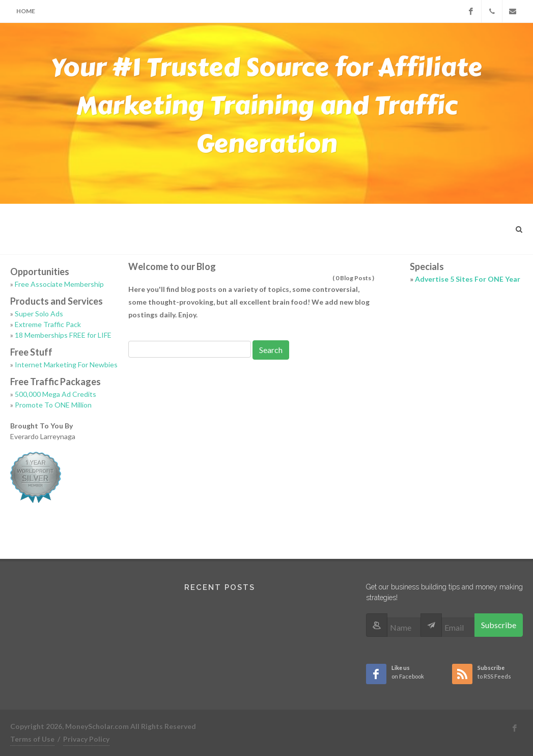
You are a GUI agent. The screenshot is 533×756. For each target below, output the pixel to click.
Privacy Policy (86, 739)
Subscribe (499, 625)
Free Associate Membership (59, 284)
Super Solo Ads (39, 314)
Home (26, 11)
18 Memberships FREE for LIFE (63, 335)
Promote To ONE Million (53, 405)
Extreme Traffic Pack (48, 324)
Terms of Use (32, 739)
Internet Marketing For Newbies (66, 364)
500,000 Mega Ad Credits (55, 394)
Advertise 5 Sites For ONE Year (468, 279)
